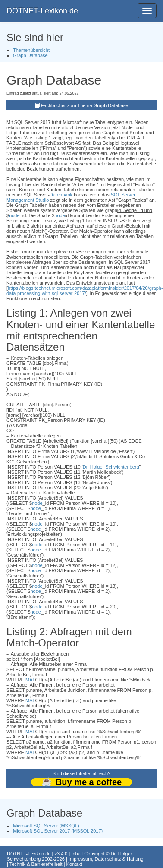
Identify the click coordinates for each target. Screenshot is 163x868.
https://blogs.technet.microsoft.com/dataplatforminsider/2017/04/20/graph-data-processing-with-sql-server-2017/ (85, 291)
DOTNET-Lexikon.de (42, 11)
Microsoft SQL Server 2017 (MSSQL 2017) (58, 831)
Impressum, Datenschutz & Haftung (106, 859)
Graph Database (30, 55)
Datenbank (61, 195)
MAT (30, 680)
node (14, 215)
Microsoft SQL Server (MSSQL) (46, 826)
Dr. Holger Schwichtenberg (111, 467)
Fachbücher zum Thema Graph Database (85, 105)
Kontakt (74, 864)
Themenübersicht (31, 50)
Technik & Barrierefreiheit (36, 864)
